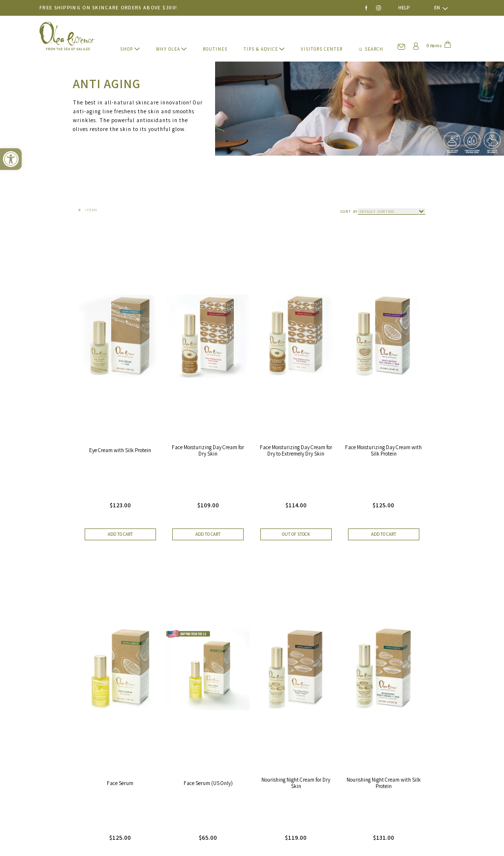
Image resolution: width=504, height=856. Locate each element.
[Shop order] (392, 212)
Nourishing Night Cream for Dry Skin (296, 783)
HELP (404, 8)
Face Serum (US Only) (208, 783)
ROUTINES (215, 49)
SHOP (126, 49)
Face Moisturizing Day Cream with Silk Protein (383, 450)
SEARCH (371, 49)
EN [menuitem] (437, 8)
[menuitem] (437, 8)
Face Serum (120, 783)
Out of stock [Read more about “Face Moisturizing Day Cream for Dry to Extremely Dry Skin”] (296, 534)
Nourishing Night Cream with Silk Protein (384, 783)
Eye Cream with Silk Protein (120, 450)
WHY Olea (168, 49)
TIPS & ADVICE (261, 49)
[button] (11, 159)
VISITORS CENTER (322, 49)
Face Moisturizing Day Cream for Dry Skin (208, 450)
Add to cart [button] (120, 534)
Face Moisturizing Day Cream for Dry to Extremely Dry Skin (296, 450)
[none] (437, 8)
